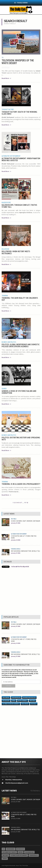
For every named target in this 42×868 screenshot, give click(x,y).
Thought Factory (8, 109)
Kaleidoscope (6, 202)
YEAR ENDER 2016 (16, 697)
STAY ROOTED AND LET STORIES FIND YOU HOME (24, 537)
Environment (11, 849)
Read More (6, 78)
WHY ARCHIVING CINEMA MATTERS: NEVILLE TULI (25, 551)
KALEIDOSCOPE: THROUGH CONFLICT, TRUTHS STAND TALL (19, 206)
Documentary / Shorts (9, 852)
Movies (21, 852)
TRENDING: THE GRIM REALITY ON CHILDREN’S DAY (20, 299)
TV (3, 57)
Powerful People (16, 549)
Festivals (14, 519)
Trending (5, 296)
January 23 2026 (16, 553)
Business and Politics (9, 342)
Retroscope (6, 701)
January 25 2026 (16, 523)
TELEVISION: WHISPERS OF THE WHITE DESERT (18, 62)
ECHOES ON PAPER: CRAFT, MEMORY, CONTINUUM (26, 521)
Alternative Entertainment (11, 156)
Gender (4, 389)
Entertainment (23, 701)
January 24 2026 (16, 540)
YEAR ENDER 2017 (29, 852)
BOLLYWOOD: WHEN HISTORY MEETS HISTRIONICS (16, 252)
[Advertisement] (21, 592)
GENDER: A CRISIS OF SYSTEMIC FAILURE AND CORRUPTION (19, 392)
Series (14, 701)
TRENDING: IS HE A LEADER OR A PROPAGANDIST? (21, 484)
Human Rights (34, 855)
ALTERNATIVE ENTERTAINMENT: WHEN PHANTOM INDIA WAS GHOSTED (21, 159)
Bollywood (5, 249)
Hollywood (25, 704)
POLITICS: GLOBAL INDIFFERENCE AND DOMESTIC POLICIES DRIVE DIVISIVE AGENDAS (21, 345)
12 (27, 503)
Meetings (32, 701)
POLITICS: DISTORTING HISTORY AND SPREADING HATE (21, 438)
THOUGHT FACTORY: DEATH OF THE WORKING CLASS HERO (19, 113)
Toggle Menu (21, 3)
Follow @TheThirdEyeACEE (20, 567)
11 (25, 503)
